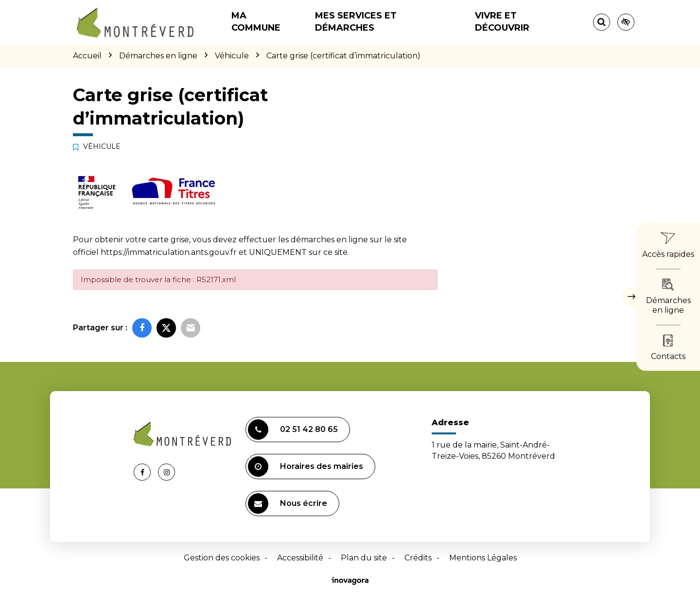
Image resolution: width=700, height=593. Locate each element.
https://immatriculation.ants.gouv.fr (169, 252)
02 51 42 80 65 (293, 430)
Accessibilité (300, 558)
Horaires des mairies (306, 467)
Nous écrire (288, 503)
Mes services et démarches (356, 22)
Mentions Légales (483, 558)
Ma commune (256, 22)
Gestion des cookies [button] (222, 558)
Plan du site (364, 558)
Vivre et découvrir (502, 22)
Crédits (418, 558)
